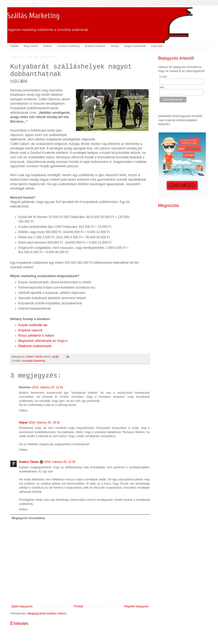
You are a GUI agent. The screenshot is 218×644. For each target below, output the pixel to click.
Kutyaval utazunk (30, 330)
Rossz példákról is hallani (36, 336)
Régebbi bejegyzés (136, 606)
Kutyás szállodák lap (33, 325)
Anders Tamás (29, 462)
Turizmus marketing (68, 46)
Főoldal (14, 46)
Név (162, 87)
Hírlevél (47, 46)
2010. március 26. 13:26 (60, 462)
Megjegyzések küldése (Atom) (47, 613)
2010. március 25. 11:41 (48, 387)
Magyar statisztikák (135, 46)
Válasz (23, 411)
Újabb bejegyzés (22, 606)
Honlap (115, 46)
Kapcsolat (157, 46)
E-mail (163, 77)
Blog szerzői (31, 46)
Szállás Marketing (33, 16)
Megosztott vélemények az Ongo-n (43, 341)
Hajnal (23, 422)
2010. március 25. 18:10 (44, 422)
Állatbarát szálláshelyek (35, 346)
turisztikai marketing (34, 361)
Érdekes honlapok (95, 46)
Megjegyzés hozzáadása (28, 518)
